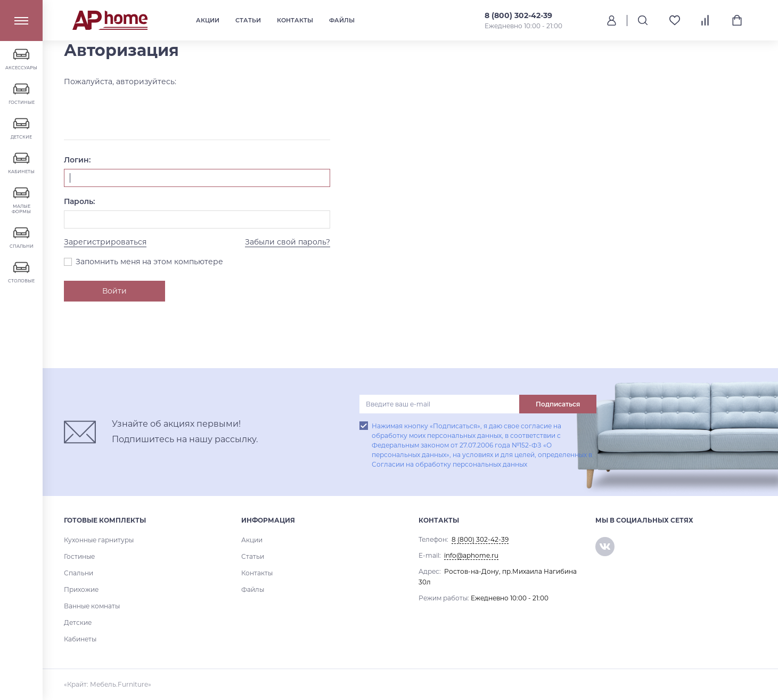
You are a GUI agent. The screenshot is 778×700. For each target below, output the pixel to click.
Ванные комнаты (92, 606)
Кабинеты (80, 639)
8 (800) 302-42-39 (518, 15)
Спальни (79, 573)
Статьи (248, 20)
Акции (208, 20)
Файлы (342, 20)
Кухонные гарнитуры (99, 540)
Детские (78, 622)
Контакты (295, 20)
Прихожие (81, 589)
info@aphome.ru (471, 555)
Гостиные (79, 556)
